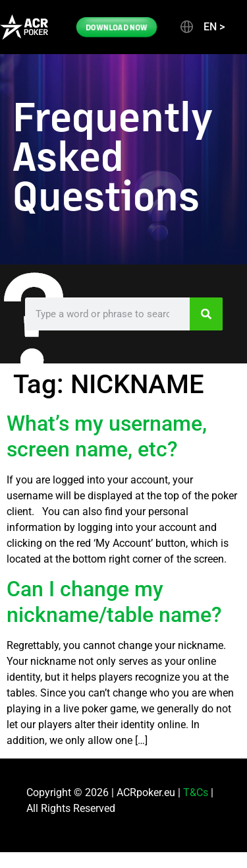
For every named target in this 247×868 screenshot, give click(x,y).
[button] (202, 27)
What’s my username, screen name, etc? (107, 436)
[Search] (206, 314)
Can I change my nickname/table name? (114, 602)
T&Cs (196, 792)
